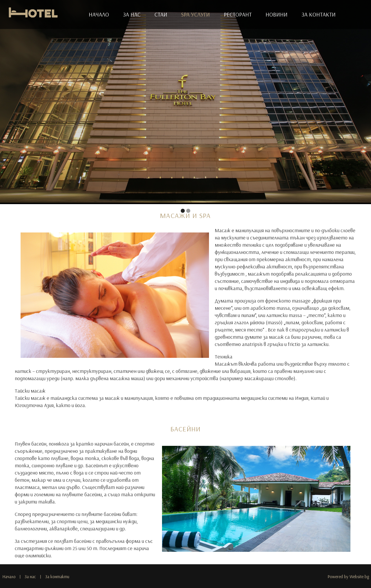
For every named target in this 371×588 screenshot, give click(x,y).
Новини (277, 14)
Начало (99, 14)
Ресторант (238, 14)
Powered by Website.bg (348, 577)
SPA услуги (195, 14)
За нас (132, 14)
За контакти (319, 14)
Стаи (161, 14)
